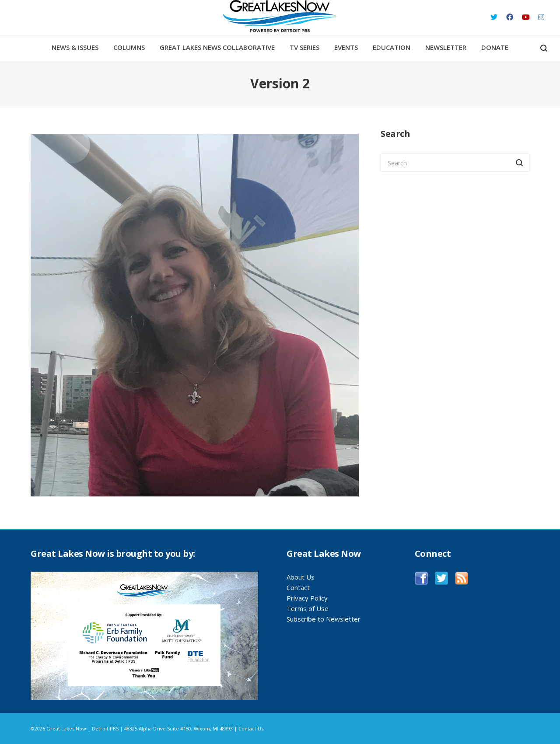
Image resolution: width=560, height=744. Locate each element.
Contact (298, 587)
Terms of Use (308, 608)
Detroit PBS (105, 728)
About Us (301, 577)
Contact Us (251, 728)
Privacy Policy (307, 598)
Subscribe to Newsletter (324, 619)
